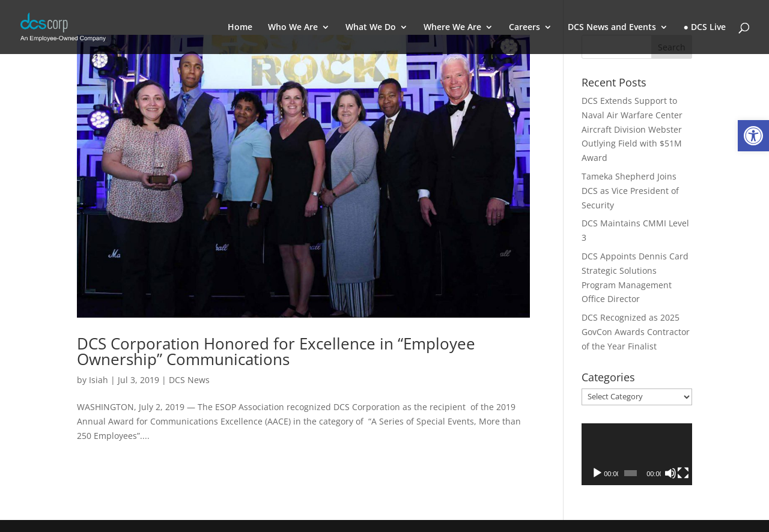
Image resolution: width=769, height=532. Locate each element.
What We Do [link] (371, 28)
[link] (753, 136)
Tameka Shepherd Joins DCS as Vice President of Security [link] (630, 191)
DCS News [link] (189, 380)
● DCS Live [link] (705, 28)
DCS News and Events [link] (612, 28)
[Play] (597, 473)
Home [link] (240, 28)
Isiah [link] (99, 380)
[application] (637, 454)
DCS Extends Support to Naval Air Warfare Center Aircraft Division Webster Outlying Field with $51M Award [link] (632, 129)
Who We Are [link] (293, 28)
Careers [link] (524, 28)
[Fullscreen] (683, 473)
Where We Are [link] (452, 28)
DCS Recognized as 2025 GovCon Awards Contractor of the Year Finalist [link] (636, 332)
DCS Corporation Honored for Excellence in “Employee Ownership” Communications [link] (276, 351)
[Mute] (670, 473)
